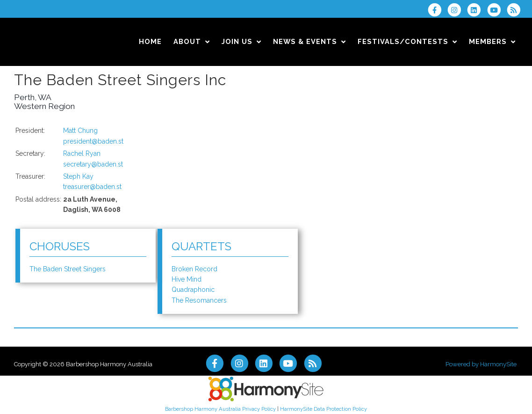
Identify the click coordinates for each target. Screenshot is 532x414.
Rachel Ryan (82, 153)
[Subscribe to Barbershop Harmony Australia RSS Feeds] (516, 10)
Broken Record (194, 269)
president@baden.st (93, 141)
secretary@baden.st (93, 164)
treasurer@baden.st (92, 187)
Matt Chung (80, 131)
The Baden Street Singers (68, 269)
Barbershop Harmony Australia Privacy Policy (220, 409)
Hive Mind (187, 279)
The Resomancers (199, 300)
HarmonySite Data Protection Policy (324, 409)
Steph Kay (78, 176)
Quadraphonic (193, 290)
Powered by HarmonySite (481, 364)
